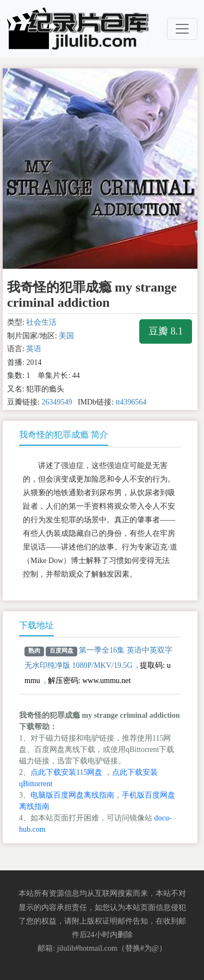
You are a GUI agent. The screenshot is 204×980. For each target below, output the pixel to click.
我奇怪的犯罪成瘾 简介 (64, 435)
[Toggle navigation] (182, 29)
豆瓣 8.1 (166, 331)
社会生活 (41, 322)
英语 (34, 349)
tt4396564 (131, 402)
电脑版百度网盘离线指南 (72, 795)
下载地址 (36, 625)
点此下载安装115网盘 (66, 772)
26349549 (57, 402)
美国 (66, 336)
